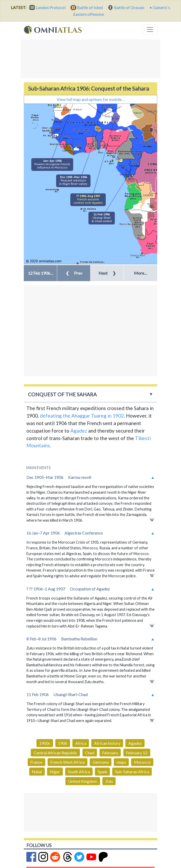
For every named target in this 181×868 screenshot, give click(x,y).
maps (121, 762)
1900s (45, 743)
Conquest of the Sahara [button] (62, 394)
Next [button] (107, 273)
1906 (63, 743)
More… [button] (141, 273)
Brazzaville (125, 174)
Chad (90, 753)
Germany (101, 762)
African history (107, 743)
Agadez (79, 431)
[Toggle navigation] (150, 30)
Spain (103, 772)
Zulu (109, 781)
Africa (81, 743)
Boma (131, 178)
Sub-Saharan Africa (132, 772)
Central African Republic (55, 753)
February (110, 753)
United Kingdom (83, 781)
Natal (37, 772)
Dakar (45, 128)
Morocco (142, 762)
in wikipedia (152, 520)
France (36, 762)
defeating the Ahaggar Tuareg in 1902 (82, 416)
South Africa (79, 772)
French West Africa (67, 762)
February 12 (137, 753)
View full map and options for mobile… (91, 99)
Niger (55, 772)
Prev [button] (74, 273)
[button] (40, 273)
